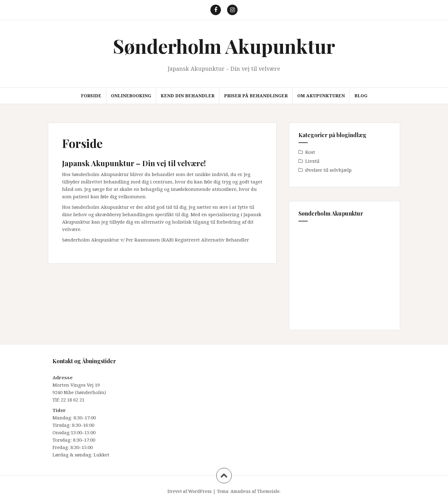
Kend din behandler (188, 96)
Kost (310, 152)
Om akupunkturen (321, 96)
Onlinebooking (131, 96)
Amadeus (241, 491)
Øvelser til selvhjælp (328, 170)
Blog (361, 96)
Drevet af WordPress (190, 491)
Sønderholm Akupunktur (224, 46)
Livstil (312, 161)
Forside (91, 96)
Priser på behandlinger (256, 96)
